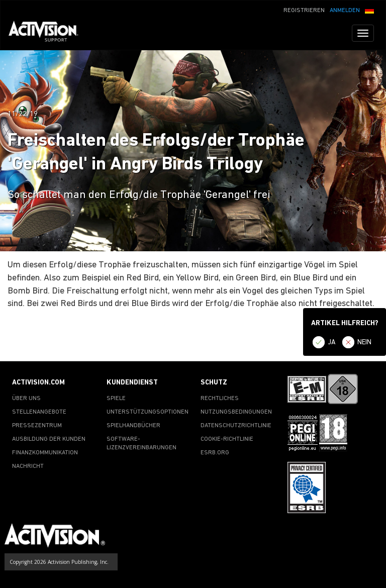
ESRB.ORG (215, 453)
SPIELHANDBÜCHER (133, 426)
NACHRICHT (28, 466)
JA (332, 342)
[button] (369, 10)
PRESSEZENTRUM (37, 426)
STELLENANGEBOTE (39, 412)
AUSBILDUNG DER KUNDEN (49, 439)
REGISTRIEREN (304, 11)
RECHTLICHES (220, 399)
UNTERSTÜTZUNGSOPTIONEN (148, 412)
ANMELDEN (345, 11)
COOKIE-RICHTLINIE (227, 439)
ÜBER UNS (26, 399)
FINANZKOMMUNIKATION (45, 453)
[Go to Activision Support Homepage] (49, 33)
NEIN (364, 342)
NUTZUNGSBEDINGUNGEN (236, 412)
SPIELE (116, 399)
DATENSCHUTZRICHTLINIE (236, 426)
